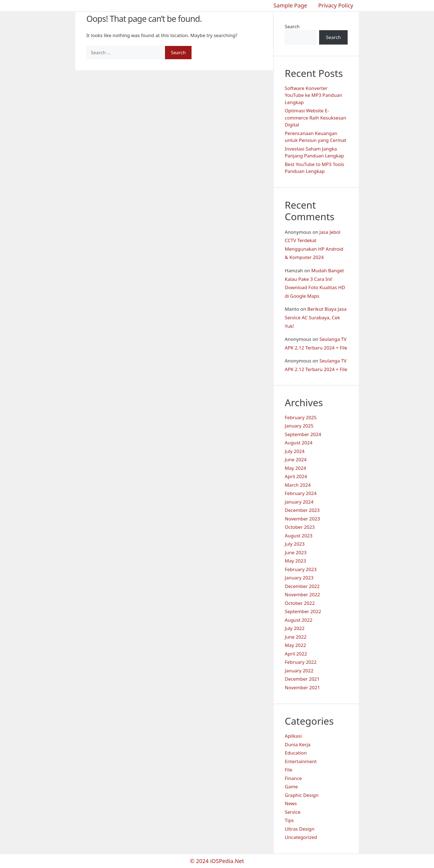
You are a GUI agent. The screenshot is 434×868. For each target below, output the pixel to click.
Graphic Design (302, 795)
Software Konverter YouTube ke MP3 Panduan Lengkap (313, 95)
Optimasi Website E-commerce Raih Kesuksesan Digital (316, 118)
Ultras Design (300, 829)
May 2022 (295, 645)
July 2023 (295, 544)
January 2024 (299, 502)
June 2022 (296, 637)
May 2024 (295, 468)
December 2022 (302, 586)
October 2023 (300, 527)
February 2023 (301, 569)
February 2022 (301, 662)
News (291, 803)
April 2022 (296, 654)
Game (291, 787)
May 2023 (295, 561)
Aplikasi (293, 736)
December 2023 (302, 510)
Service (293, 812)
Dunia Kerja (298, 744)
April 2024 (296, 476)
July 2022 (295, 628)
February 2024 (301, 493)
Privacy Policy (336, 5)
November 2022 (302, 594)
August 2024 (299, 443)
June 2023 (296, 552)
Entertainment (301, 761)
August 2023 (299, 536)
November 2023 (302, 519)
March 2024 (298, 485)
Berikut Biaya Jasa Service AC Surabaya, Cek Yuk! (316, 317)
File (289, 770)
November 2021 (302, 687)
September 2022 (303, 611)
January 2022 (299, 671)
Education (296, 753)
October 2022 (300, 603)
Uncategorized (301, 837)
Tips (289, 820)
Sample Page (290, 5)
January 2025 (299, 426)
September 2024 (303, 434)
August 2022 (299, 620)
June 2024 (296, 459)
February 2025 (301, 417)
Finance (293, 778)
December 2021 (302, 679)
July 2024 (295, 451)
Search (292, 26)
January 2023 (299, 578)
